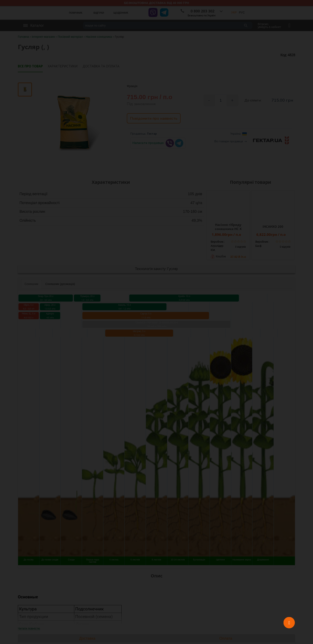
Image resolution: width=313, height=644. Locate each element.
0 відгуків (240, 247)
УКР (234, 12)
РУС (242, 12)
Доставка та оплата (101, 66)
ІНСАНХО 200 (273, 226)
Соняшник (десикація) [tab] (60, 284)
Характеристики (63, 66)
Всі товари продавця (231, 143)
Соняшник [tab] (31, 284)
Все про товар (30, 66)
